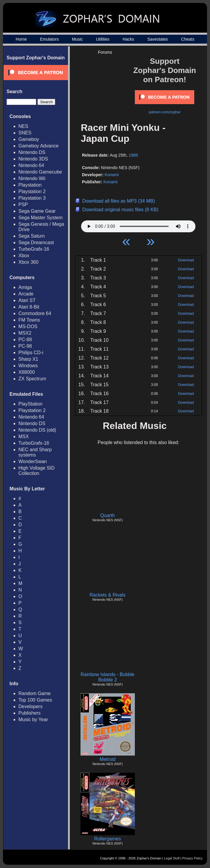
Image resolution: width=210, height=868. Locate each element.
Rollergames (108, 839)
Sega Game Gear (37, 211)
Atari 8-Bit (29, 307)
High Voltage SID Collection (37, 471)
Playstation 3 (32, 198)
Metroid (107, 759)
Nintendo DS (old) (37, 430)
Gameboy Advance (38, 146)
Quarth (108, 515)
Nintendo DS (32, 152)
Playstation (30, 185)
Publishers (30, 713)
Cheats (188, 39)
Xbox (24, 256)
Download (186, 260)
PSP (23, 205)
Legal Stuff (172, 858)
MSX (24, 437)
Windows (28, 366)
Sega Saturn (32, 236)
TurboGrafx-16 (34, 249)
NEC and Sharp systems (35, 452)
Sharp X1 (28, 359)
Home (21, 39)
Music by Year (33, 720)
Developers (30, 706)
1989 (133, 155)
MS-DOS (28, 326)
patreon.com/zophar (165, 112)
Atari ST (27, 300)
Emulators (49, 39)
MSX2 (25, 333)
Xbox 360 (29, 262)
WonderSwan (33, 461)
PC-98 (25, 346)
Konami (112, 175)
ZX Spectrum (32, 379)
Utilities (103, 39)
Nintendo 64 (31, 165)
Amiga (25, 287)
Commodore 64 (35, 313)
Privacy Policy (192, 858)
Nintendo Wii (32, 178)
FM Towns (29, 320)
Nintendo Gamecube (40, 172)
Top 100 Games (35, 700)
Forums (105, 52)
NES (23, 126)
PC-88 (25, 340)
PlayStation (30, 404)
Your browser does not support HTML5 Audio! (138, 225)
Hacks (128, 39)
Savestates (158, 39)
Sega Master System (41, 218)
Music (77, 39)
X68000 (27, 372)
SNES (25, 133)
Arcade (26, 294)
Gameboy (29, 139)
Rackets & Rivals (108, 595)
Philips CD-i (31, 353)
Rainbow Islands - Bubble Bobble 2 (107, 677)
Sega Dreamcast (36, 243)
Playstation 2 (32, 191)
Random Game (35, 693)
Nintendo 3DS (33, 159)
